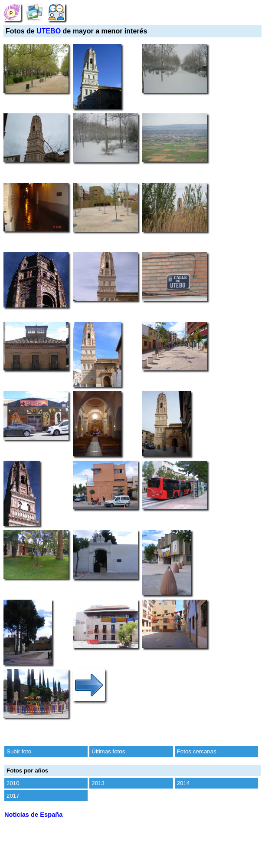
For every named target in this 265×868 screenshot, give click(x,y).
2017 (13, 796)
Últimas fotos (108, 751)
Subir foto (19, 751)
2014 (183, 783)
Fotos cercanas (197, 751)
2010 (13, 783)
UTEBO (49, 31)
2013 (98, 783)
